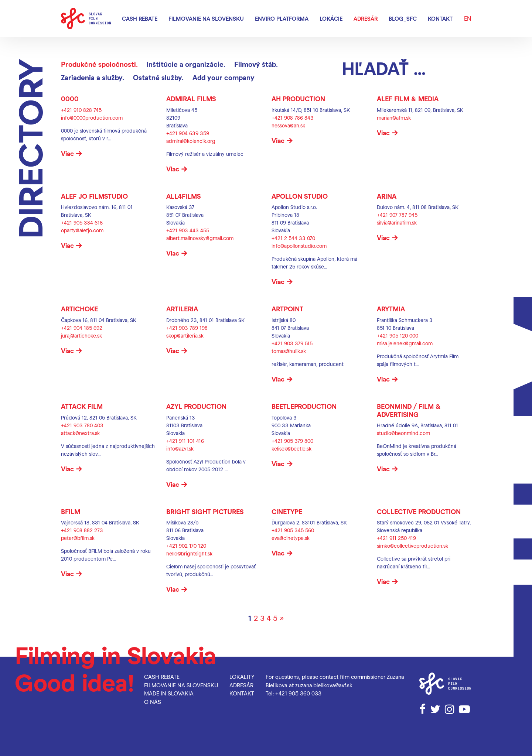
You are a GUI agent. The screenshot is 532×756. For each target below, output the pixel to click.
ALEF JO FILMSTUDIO (94, 196)
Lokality (242, 677)
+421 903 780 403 (82, 425)
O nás (153, 702)
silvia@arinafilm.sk (397, 223)
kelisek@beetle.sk (291, 449)
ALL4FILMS (183, 196)
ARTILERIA (182, 309)
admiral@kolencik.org (191, 141)
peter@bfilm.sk (78, 538)
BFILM (71, 511)
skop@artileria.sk (185, 336)
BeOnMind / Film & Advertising (409, 410)
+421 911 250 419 (396, 538)
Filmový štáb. (256, 64)
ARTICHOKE (79, 309)
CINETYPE (287, 511)
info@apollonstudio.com (299, 246)
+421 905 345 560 (293, 530)
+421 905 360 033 (298, 693)
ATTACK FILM (82, 406)
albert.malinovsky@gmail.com (200, 238)
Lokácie (331, 18)
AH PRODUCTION (298, 98)
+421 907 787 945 (397, 215)
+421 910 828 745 (81, 110)
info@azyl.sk (180, 449)
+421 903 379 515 (292, 343)
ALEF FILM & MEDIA (408, 98)
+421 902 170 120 (186, 546)
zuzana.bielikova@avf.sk (324, 685)
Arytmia (391, 309)
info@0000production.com (92, 118)
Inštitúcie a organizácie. (186, 64)
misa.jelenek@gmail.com (405, 343)
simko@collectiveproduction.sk (412, 546)
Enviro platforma (282, 18)
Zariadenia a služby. (93, 77)
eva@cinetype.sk (291, 538)
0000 (70, 98)
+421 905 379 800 (292, 441)
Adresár (366, 18)
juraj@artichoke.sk (81, 336)
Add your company (224, 77)
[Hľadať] (406, 68)
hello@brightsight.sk (189, 553)
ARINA (387, 196)
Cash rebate (140, 18)
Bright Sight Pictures (205, 511)
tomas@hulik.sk (289, 351)
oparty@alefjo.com (82, 230)
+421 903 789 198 (187, 328)
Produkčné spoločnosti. (99, 64)
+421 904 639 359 (188, 133)
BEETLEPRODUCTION (304, 406)
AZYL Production (196, 406)
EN (468, 18)
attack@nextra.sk (80, 433)
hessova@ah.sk (288, 125)
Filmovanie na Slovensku (206, 18)
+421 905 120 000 (398, 336)
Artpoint (287, 309)
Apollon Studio (300, 196)
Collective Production (419, 511)
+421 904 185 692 (82, 328)
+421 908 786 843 (293, 118)
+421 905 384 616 (82, 223)
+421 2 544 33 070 (293, 238)
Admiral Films (191, 98)
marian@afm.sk (394, 118)
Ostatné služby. (158, 77)
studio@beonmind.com (403, 433)
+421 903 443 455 (188, 230)
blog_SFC (403, 18)
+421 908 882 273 (82, 530)
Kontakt (440, 18)
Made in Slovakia (169, 693)
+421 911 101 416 (185, 441)
